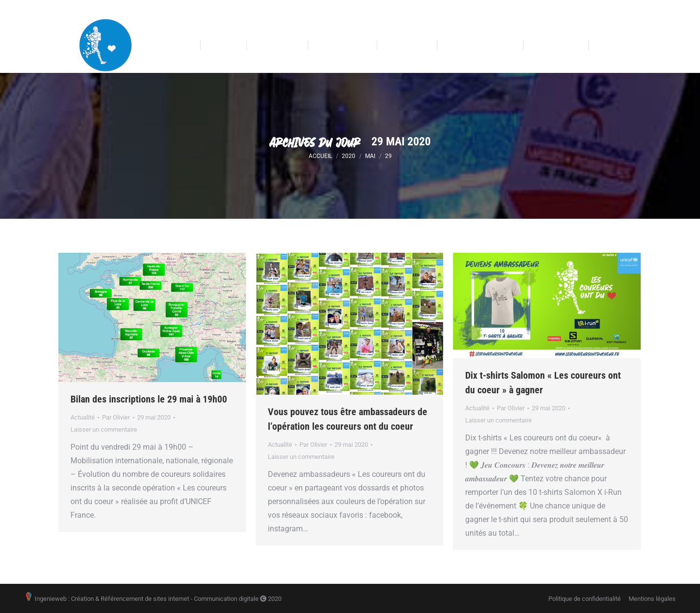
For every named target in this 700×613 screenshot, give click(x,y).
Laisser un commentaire (104, 429)
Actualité (83, 417)
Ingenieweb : (47, 599)
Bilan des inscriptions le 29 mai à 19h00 (149, 399)
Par (116, 417)
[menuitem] (175, 45)
